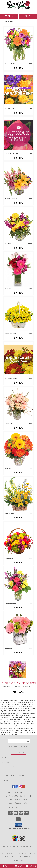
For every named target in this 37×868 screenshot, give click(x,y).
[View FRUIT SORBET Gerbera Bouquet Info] (19, 629)
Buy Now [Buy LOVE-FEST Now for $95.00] (19, 293)
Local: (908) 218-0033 (19, 803)
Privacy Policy (10, 857)
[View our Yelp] (24, 787)
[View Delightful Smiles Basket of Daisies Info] (19, 314)
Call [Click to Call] (6, 866)
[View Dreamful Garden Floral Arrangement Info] (19, 584)
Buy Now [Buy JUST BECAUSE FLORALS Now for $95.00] (19, 158)
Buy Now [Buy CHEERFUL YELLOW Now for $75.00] (19, 518)
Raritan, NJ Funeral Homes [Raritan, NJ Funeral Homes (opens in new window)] (14, 846)
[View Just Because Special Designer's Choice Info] (19, 359)
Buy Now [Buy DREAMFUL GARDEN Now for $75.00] (19, 608)
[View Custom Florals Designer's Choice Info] (19, 90)
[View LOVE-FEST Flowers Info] (19, 269)
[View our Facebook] (13, 787)
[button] (18, 825)
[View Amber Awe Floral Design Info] (19, 449)
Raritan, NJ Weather (8, 853)
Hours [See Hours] (31, 866)
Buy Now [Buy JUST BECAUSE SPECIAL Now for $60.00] (19, 383)
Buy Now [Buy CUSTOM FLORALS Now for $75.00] (19, 113)
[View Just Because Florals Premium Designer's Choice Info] (19, 135)
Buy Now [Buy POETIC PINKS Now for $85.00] (19, 428)
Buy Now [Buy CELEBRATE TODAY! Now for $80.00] (19, 68)
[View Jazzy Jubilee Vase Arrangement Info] (19, 224)
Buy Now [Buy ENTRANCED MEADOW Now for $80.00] (19, 203)
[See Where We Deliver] (19, 752)
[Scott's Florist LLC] (19, 11)
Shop (9, 16)
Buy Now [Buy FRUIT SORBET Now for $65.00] (19, 653)
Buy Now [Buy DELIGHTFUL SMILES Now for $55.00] (19, 338)
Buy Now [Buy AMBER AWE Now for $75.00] (19, 473)
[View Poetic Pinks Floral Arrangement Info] (19, 404)
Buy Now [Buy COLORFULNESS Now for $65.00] (19, 563)
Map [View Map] (19, 866)
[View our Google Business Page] (17, 787)
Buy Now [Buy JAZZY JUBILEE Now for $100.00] (19, 248)
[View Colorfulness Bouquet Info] (19, 539)
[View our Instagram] (20, 787)
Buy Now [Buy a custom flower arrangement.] (18, 692)
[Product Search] (19, 741)
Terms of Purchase (24, 857)
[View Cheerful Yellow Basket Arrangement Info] (19, 494)
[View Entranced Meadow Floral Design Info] (19, 179)
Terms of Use (19, 860)
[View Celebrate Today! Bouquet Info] (19, 45)
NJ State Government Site (27, 853)
